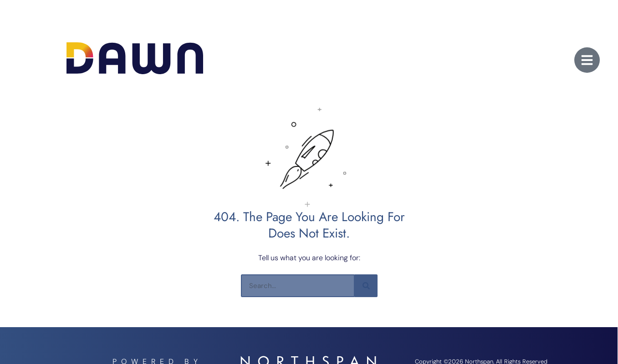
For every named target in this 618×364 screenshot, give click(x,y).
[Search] (366, 286)
